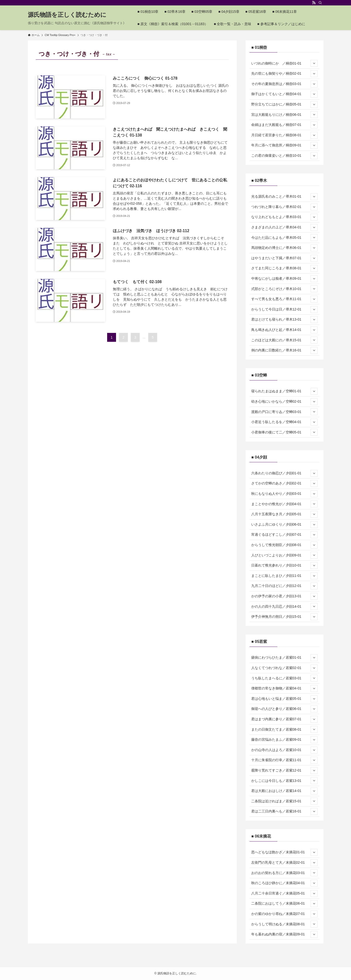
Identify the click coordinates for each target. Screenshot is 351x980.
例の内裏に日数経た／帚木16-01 (284, 350)
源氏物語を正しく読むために (67, 15)
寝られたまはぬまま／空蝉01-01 (284, 391)
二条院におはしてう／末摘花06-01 (284, 904)
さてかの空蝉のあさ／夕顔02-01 (284, 483)
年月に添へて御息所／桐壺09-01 (284, 145)
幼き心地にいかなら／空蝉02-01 (284, 402)
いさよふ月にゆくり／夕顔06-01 (284, 525)
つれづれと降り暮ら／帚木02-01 (284, 207)
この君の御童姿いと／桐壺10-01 (284, 156)
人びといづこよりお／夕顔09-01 (284, 555)
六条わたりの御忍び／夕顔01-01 (284, 473)
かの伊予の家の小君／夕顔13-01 (284, 596)
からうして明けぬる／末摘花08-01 (284, 924)
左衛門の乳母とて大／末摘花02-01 (284, 863)
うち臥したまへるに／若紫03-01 (284, 678)
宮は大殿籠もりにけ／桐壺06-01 (284, 115)
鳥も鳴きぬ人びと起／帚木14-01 (284, 330)
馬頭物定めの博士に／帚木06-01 (284, 248)
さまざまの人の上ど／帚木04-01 (284, 227)
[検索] (320, 3)
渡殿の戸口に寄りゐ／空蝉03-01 (284, 412)
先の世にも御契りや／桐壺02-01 (284, 74)
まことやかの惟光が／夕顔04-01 (284, 504)
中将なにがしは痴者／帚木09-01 (284, 279)
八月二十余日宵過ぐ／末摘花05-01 (284, 894)
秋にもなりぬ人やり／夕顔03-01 (284, 494)
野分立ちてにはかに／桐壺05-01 (284, 104)
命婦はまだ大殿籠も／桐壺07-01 (284, 125)
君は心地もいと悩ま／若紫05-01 (284, 699)
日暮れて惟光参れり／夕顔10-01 (284, 566)
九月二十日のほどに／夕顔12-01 (284, 586)
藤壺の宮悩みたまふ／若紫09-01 (284, 740)
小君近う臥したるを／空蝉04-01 (284, 422)
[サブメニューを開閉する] (314, 63)
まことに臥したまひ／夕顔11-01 (284, 576)
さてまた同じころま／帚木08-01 (284, 268)
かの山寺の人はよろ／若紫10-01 (284, 750)
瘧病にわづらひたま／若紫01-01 (284, 658)
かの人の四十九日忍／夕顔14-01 (284, 606)
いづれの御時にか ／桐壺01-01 (284, 63)
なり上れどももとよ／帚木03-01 (284, 217)
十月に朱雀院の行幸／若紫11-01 (284, 760)
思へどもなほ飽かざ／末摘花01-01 (284, 852)
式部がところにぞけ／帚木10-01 (284, 289)
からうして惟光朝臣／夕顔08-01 (284, 545)
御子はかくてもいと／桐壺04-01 (284, 94)
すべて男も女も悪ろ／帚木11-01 (284, 299)
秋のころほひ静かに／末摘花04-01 (284, 883)
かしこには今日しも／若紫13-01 (284, 781)
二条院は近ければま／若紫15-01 (284, 801)
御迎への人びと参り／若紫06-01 (284, 709)
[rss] (314, 3)
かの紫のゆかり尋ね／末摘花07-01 (284, 914)
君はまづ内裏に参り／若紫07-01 (284, 719)
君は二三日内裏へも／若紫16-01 (284, 811)
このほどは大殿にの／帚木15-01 (284, 340)
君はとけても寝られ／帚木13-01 (284, 320)
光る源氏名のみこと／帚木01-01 (284, 197)
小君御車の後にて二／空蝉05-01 (284, 432)
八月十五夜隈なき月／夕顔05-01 (284, 514)
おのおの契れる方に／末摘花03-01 (284, 873)
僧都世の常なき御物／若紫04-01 (284, 688)
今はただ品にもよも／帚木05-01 (284, 238)
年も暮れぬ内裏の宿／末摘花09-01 (284, 934)
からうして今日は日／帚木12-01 (284, 309)
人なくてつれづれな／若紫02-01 (284, 668)
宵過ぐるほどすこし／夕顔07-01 (284, 535)
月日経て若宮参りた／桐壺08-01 (284, 135)
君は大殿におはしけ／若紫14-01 (284, 791)
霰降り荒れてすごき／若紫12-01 (284, 771)
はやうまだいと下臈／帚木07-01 (284, 258)
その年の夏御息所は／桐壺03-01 (284, 84)
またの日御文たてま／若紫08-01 (284, 729)
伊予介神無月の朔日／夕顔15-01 (284, 617)
